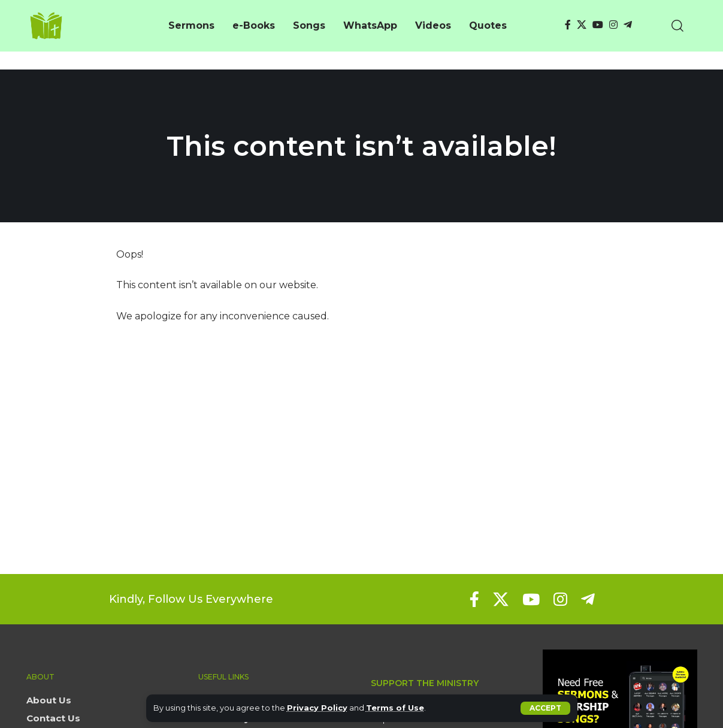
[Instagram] (613, 25)
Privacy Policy (317, 708)
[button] (545, 708)
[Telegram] (628, 25)
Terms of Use (395, 708)
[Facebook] (568, 25)
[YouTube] (598, 25)
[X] (582, 25)
